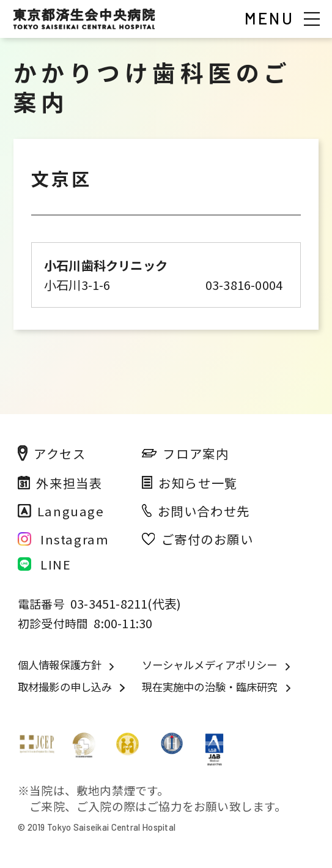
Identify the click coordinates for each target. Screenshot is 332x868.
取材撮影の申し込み (65, 687)
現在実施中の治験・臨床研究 (210, 687)
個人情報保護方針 (60, 665)
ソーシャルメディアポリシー (210, 665)
